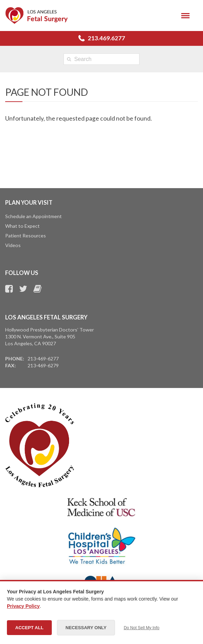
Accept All (29, 628)
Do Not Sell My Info (141, 628)
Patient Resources (26, 236)
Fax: (11, 365)
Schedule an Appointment (33, 216)
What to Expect (22, 226)
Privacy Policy (23, 606)
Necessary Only (86, 628)
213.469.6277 (106, 38)
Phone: (15, 359)
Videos (13, 245)
